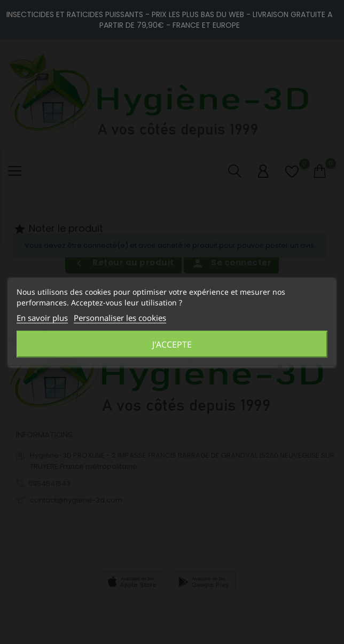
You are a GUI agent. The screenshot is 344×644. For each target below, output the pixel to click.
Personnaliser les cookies (120, 318)
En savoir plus (42, 318)
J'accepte (172, 344)
